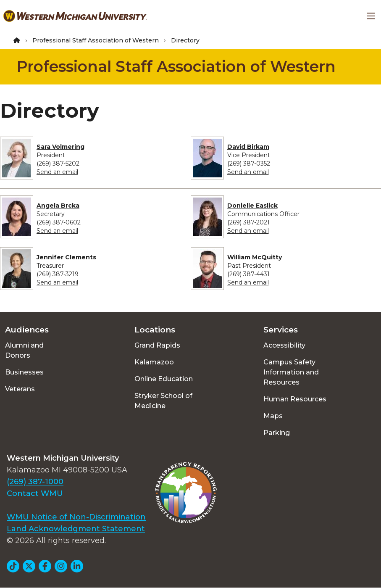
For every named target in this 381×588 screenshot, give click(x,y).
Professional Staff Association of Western (96, 40)
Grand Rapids (157, 345)
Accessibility (284, 345)
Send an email (57, 172)
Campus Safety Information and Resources (291, 372)
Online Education (164, 379)
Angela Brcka (58, 206)
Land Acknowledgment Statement (76, 529)
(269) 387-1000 (35, 482)
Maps (273, 416)
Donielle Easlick (252, 206)
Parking (277, 433)
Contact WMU (35, 493)
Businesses (24, 372)
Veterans (20, 389)
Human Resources (295, 399)
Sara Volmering (60, 147)
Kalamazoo (154, 362)
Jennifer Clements (66, 257)
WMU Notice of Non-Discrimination (76, 517)
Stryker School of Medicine (163, 401)
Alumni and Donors (24, 350)
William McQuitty (255, 257)
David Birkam (248, 147)
